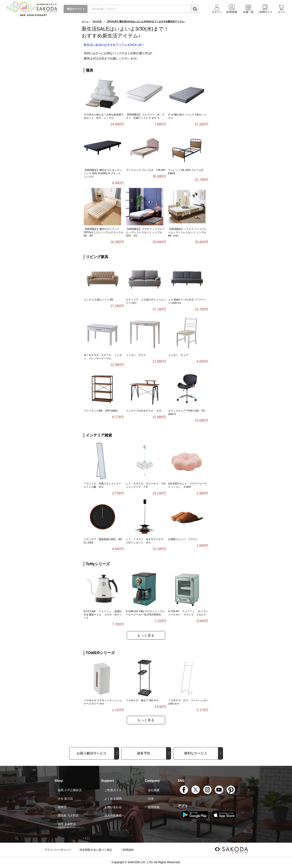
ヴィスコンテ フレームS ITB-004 (146, 170)
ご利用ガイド (113, 790)
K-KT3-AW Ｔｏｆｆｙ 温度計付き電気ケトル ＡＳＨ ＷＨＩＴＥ (103, 615)
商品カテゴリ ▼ (76, 9)
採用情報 (154, 807)
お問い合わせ (113, 807)
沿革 (151, 799)
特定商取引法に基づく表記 (96, 850)
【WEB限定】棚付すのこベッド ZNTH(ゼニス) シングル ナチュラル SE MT (104, 232)
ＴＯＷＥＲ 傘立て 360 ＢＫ (142, 700)
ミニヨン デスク (136, 355)
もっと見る (146, 635)
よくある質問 (113, 799)
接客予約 (144, 753)
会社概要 (154, 790)
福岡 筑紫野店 (67, 824)
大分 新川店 (65, 799)
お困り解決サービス (92, 753)
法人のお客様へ (115, 815)
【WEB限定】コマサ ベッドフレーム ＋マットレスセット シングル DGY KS (145, 232)
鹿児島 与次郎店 (68, 815)
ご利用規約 (127, 850)
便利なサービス (196, 753)
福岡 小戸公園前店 (70, 790)
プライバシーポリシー (58, 850)
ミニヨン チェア (178, 355)
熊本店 (62, 807)
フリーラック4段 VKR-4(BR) (101, 411)
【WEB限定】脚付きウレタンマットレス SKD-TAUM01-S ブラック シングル (103, 173)
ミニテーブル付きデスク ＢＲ (144, 411)
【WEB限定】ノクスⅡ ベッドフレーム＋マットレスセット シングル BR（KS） (188, 232)
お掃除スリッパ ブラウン (183, 539)
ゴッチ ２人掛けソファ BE (99, 300)
